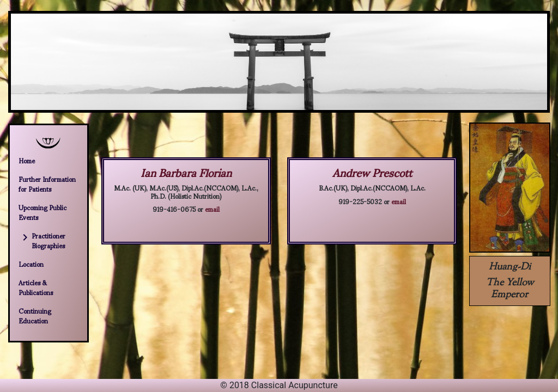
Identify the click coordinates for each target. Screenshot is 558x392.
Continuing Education (35, 316)
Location (31, 264)
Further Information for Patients (47, 184)
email (212, 209)
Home (27, 161)
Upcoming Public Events (43, 212)
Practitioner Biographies (42, 241)
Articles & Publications (36, 287)
